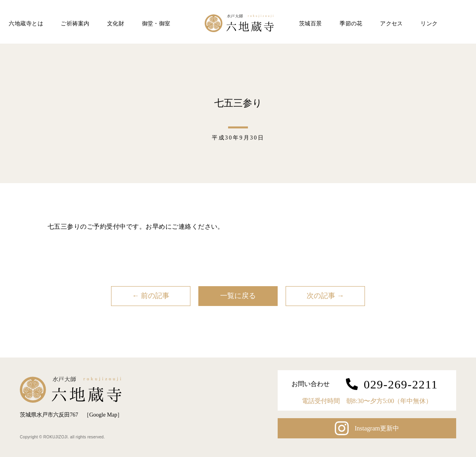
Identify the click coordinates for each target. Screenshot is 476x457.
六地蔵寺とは (26, 24)
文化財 (116, 24)
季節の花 (351, 24)
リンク (429, 24)
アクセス (392, 24)
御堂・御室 (156, 24)
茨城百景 (311, 24)
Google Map (103, 415)
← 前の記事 (151, 296)
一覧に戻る (238, 296)
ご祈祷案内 (75, 24)
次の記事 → (325, 296)
